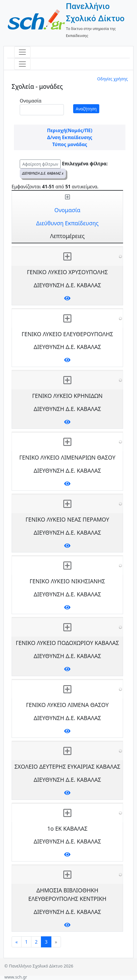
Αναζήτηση (86, 109)
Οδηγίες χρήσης (112, 79)
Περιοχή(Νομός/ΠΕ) (70, 130)
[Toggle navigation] (22, 52)
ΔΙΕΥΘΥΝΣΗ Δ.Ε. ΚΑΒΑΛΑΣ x (43, 173)
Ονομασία (31, 101)
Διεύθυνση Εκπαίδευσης (67, 223)
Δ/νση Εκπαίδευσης (70, 137)
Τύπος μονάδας (70, 144)
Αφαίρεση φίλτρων (40, 164)
